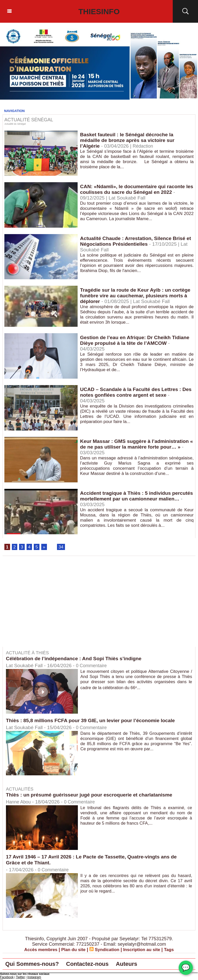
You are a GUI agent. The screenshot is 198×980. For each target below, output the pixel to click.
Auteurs (143, 965)
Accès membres (37, 950)
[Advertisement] (46, 605)
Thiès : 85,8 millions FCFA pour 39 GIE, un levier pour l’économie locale (94, 721)
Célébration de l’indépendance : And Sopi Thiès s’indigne (76, 659)
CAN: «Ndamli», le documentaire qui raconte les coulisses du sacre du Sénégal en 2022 (135, 190)
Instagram (32, 978)
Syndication (108, 950)
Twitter (19, 978)
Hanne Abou (19, 802)
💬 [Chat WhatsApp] (186, 968)
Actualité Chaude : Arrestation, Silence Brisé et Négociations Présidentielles (135, 241)
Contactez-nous (99, 965)
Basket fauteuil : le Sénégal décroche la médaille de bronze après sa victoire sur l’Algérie (129, 141)
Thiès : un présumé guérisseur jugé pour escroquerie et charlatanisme (92, 795)
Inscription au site (144, 950)
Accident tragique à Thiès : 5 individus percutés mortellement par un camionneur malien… (132, 499)
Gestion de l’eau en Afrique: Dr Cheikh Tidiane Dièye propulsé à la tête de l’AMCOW (137, 341)
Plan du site (72, 950)
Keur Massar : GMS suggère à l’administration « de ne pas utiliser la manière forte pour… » (137, 444)
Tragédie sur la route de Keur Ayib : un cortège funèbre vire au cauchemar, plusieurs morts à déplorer (136, 296)
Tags (173, 950)
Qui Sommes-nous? (36, 965)
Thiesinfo (99, 11)
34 (62, 547)
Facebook (6, 978)
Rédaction (145, 147)
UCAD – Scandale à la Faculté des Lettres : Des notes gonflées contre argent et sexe (133, 392)
